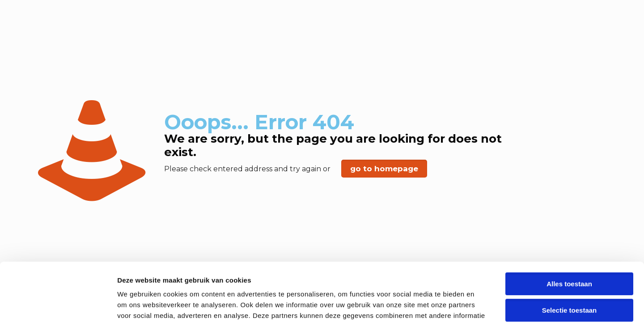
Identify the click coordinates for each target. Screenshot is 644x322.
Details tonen (483, 304)
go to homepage (384, 169)
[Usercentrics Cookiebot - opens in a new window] (58, 305)
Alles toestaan (569, 226)
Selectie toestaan (570, 252)
